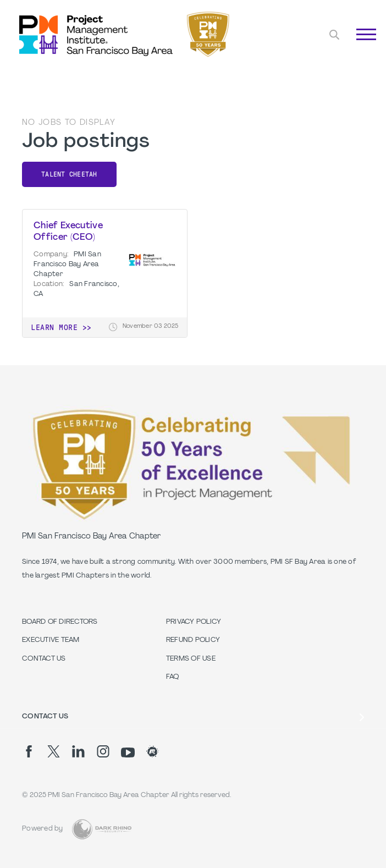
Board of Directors (60, 622)
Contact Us (44, 659)
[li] (78, 751)
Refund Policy (193, 640)
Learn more (54, 327)
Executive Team (51, 640)
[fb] (29, 751)
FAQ (173, 677)
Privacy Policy (194, 622)
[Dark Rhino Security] (102, 829)
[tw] (54, 751)
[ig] (103, 751)
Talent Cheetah (69, 174)
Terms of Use (191, 659)
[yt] (128, 752)
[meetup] (153, 751)
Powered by (43, 829)
